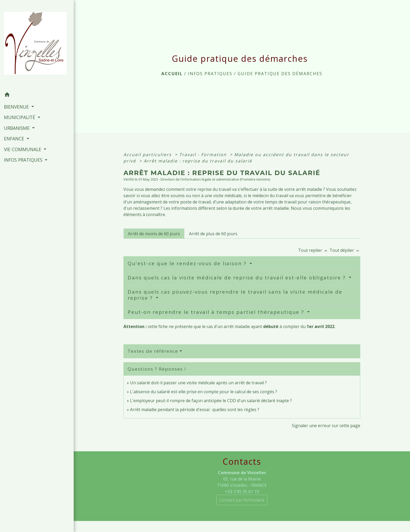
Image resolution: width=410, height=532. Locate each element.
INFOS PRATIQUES (210, 74)
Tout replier (314, 250)
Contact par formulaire (242, 500)
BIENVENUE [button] (17, 107)
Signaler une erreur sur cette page (326, 426)
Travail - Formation (204, 155)
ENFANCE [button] (15, 139)
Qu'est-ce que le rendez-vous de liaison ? (188, 263)
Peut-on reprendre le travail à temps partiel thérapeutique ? (217, 312)
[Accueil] (37, 45)
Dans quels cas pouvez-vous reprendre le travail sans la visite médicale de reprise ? (235, 295)
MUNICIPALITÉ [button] (20, 117)
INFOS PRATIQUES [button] (24, 160)
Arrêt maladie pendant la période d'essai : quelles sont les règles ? (195, 410)
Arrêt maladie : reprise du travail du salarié (198, 161)
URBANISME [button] (17, 128)
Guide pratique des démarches (280, 74)
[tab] (154, 233)
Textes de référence (153, 351)
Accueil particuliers (148, 155)
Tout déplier (345, 250)
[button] (37, 95)
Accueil (172, 74)
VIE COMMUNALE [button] (23, 149)
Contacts (242, 462)
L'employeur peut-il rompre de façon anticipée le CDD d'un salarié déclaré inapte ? (211, 401)
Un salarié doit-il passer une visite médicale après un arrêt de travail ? (198, 383)
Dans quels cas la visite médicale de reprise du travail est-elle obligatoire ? (237, 278)
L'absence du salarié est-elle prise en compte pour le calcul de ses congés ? (204, 392)
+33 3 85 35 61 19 (242, 492)
